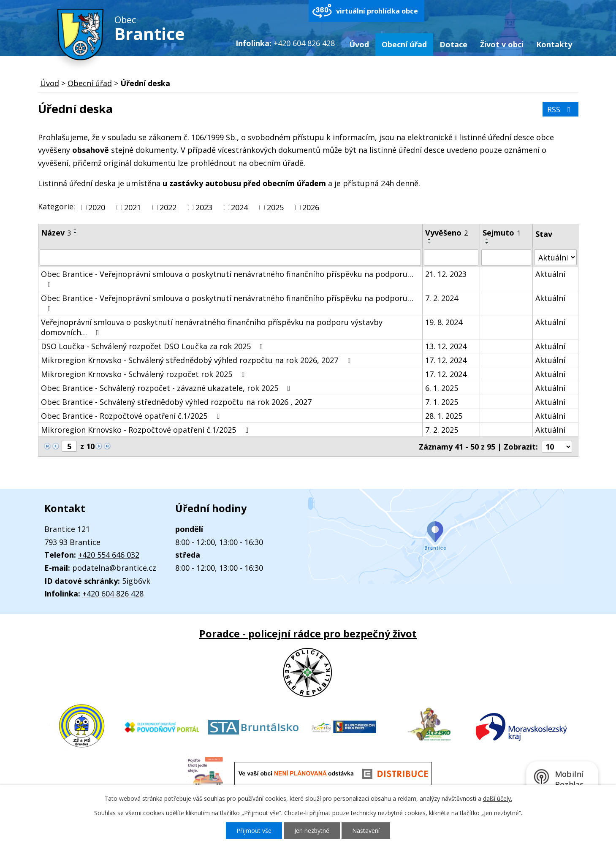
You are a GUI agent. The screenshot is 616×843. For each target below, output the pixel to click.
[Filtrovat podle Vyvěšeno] (451, 258)
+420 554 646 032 (109, 555)
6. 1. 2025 (442, 388)
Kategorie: (57, 206)
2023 (204, 207)
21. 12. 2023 (446, 274)
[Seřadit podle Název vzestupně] (76, 229)
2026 (311, 207)
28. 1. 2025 (444, 416)
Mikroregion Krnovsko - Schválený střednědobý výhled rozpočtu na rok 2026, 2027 (197, 360)
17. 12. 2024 (446, 360)
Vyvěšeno (446, 233)
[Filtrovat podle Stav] (555, 257)
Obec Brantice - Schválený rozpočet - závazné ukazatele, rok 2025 (167, 388)
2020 (97, 207)
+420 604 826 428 (113, 594)
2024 (239, 207)
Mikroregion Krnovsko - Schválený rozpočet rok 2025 (144, 374)
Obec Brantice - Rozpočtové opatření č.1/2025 (132, 416)
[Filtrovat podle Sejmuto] (506, 258)
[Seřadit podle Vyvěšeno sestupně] (430, 243)
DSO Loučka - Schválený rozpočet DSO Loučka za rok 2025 (154, 346)
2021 (133, 207)
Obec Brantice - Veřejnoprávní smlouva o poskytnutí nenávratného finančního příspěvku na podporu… (227, 279)
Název (56, 233)
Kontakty (554, 44)
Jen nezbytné (312, 831)
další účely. (498, 798)
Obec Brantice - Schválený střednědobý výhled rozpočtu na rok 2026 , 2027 (176, 402)
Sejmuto (502, 233)
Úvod (359, 44)
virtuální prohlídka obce (377, 11)
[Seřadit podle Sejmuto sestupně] (487, 243)
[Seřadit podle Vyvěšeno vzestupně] (430, 239)
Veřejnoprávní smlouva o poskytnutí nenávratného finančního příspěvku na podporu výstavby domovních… (212, 327)
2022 (168, 207)
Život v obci (502, 44)
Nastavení (366, 831)
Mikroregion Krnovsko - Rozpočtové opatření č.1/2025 (146, 430)
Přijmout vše (254, 831)
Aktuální (550, 274)
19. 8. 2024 (444, 322)
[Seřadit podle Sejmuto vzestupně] (487, 239)
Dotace (453, 44)
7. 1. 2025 (442, 402)
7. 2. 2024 (442, 298)
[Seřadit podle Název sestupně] (76, 233)
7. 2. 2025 (442, 430)
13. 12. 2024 (446, 346)
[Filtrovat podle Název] (230, 258)
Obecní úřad (404, 44)
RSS (560, 109)
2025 (275, 207)
